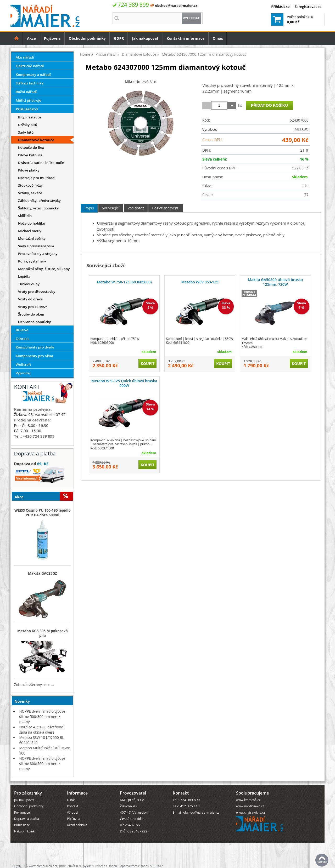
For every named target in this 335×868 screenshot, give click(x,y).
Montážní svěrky (32, 238)
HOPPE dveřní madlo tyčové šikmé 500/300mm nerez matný (42, 716)
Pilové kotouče (30, 155)
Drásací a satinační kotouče (41, 163)
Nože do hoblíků (32, 223)
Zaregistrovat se (308, 7)
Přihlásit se (280, 7)
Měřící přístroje (28, 100)
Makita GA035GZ (43, 573)
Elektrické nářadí (30, 66)
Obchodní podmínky (87, 38)
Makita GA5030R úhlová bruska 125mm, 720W (275, 282)
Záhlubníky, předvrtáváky (39, 201)
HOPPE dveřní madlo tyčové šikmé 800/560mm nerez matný (42, 764)
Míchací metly (30, 231)
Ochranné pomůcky (34, 322)
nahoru (322, 860)
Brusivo (22, 330)
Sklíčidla (25, 216)
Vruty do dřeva (30, 299)
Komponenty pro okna (34, 356)
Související (111, 208)
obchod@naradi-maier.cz (176, 5)
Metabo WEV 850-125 (200, 282)
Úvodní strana (17, 38)
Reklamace (22, 812)
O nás (218, 38)
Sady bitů (26, 132)
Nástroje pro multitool (37, 178)
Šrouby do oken (31, 314)
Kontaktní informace (185, 38)
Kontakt (73, 806)
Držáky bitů (28, 125)
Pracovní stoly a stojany (38, 254)
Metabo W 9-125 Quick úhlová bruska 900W (124, 383)
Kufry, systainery (32, 261)
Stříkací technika (30, 83)
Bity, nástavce (30, 117)
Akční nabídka (77, 825)
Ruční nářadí (26, 92)
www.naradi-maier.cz (43, 866)
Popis (89, 208)
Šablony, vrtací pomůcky (38, 208)
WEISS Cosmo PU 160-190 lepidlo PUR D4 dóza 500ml (43, 513)
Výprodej (23, 373)
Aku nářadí (25, 57)
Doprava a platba (27, 819)
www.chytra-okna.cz (251, 812)
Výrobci (72, 812)
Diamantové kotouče (36, 140)
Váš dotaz (136, 208)
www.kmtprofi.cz (248, 800)
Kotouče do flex (31, 147)
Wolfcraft (23, 364)
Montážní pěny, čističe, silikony (44, 269)
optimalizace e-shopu (135, 866)
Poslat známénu (166, 208)
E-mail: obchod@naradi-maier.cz (196, 812)
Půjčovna (52, 38)
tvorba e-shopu (107, 866)
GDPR (119, 38)
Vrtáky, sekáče (30, 193)
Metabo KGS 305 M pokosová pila (43, 633)
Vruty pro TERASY (33, 307)
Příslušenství (27, 109)
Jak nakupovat (145, 38)
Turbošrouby (29, 284)
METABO (301, 129)
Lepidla (24, 276)
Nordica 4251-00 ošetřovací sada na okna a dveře (42, 730)
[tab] (89, 208)
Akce (31, 38)
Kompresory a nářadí (33, 75)
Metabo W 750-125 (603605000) (124, 282)
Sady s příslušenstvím (36, 246)
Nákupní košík (24, 831)
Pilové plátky (29, 170)
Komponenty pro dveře (35, 347)
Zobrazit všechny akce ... (34, 685)
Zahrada (23, 339)
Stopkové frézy (30, 185)
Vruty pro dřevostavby (37, 292)
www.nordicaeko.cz (250, 806)
